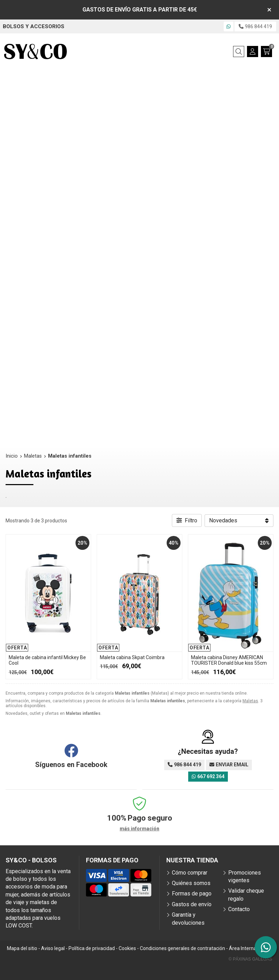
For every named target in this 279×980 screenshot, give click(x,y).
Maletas (250, 701)
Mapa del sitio (22, 948)
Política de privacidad (92, 948)
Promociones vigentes (245, 876)
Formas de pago (192, 894)
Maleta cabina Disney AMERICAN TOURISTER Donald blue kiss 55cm (229, 660)
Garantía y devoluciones (188, 919)
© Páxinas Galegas (250, 959)
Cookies (127, 948)
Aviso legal (53, 948)
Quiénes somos (191, 883)
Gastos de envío (192, 904)
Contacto (239, 909)
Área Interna (243, 948)
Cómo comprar (190, 873)
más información (139, 829)
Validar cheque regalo (246, 895)
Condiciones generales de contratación (182, 948)
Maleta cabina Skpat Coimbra (132, 657)
